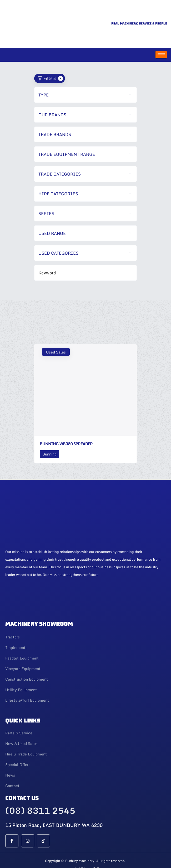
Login (73, 852)
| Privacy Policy (91, 852)
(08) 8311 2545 (40, 793)
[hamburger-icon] (161, 38)
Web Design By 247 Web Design (85, 862)
